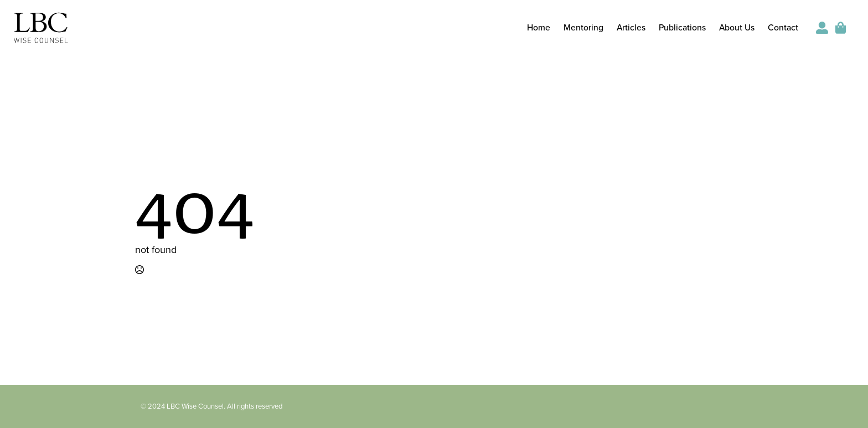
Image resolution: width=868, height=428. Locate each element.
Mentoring (583, 29)
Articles (631, 29)
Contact (783, 29)
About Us (737, 29)
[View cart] (841, 28)
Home (539, 29)
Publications (682, 29)
